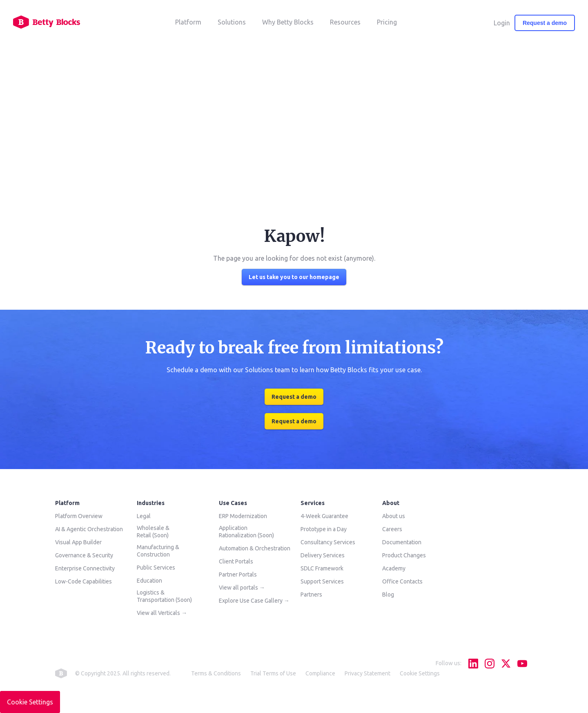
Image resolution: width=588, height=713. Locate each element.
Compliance (320, 673)
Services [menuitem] (313, 503)
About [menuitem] (391, 503)
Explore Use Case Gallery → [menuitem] (254, 601)
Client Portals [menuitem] (236, 561)
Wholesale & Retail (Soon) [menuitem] (153, 532)
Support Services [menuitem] (322, 581)
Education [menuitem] (149, 581)
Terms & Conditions (216, 673)
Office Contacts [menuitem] (402, 581)
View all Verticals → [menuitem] (162, 613)
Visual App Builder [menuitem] (78, 542)
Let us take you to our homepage (294, 277)
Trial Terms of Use (273, 673)
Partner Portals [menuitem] (238, 574)
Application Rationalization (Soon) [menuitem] (246, 532)
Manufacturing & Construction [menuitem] (158, 551)
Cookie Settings (420, 673)
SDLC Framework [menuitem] (322, 568)
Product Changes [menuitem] (404, 555)
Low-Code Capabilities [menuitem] (84, 581)
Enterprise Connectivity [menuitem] (85, 568)
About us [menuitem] (394, 516)
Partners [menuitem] (311, 595)
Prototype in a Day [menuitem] (324, 529)
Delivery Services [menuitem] (323, 555)
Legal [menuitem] (144, 516)
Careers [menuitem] (392, 529)
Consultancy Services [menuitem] (328, 542)
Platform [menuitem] (67, 503)
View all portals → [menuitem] (242, 588)
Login (502, 23)
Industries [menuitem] (151, 503)
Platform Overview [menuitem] (79, 516)
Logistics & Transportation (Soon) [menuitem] (164, 596)
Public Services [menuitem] (156, 568)
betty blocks (61, 673)
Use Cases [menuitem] (233, 503)
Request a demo (545, 23)
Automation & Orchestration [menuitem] (255, 548)
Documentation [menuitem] (402, 542)
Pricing (387, 22)
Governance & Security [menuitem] (84, 555)
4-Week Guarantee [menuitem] (324, 516)
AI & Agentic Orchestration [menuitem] (89, 529)
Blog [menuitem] (388, 595)
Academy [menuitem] (394, 568)
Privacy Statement (367, 673)
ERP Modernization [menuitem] (243, 516)
